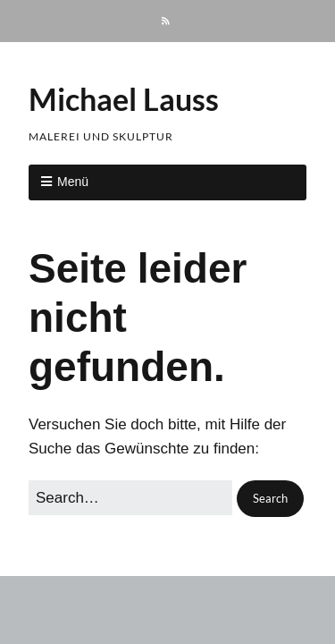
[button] (270, 499)
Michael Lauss (124, 99)
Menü (73, 182)
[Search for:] (130, 498)
